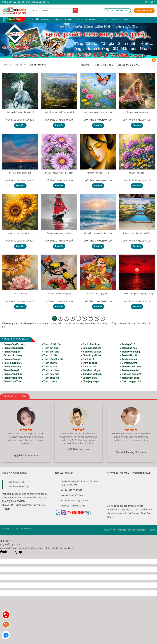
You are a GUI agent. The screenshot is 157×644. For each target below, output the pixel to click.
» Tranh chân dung (90, 344)
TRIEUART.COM (77, 506)
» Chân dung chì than (91, 355)
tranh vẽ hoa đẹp (137, 173)
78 (96, 318)
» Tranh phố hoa (128, 348)
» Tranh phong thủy (12, 374)
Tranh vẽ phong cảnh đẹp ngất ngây (137, 294)
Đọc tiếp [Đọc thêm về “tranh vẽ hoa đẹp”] (137, 186)
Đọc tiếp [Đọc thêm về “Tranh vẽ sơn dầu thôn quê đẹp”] (137, 246)
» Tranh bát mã (88, 366)
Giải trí (103, 20)
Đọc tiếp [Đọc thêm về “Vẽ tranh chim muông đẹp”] (59, 307)
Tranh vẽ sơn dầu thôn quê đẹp (137, 233)
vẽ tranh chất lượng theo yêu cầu (20, 112)
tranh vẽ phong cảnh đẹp (20, 173)
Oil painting (21, 65)
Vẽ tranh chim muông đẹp (59, 294)
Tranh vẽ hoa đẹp (20, 294)
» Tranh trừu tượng (12, 366)
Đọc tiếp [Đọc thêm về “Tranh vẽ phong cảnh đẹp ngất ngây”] (137, 307)
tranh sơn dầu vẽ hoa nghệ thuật (98, 112)
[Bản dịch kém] (19, 553)
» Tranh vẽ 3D (88, 359)
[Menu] (37, 19)
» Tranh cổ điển (50, 355)
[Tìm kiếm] (32, 19)
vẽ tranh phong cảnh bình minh (98, 233)
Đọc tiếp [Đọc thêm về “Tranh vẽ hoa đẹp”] (20, 307)
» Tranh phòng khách (13, 348)
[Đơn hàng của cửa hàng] (135, 65)
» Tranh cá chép (89, 363)
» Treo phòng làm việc (14, 344)
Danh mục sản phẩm (51, 20)
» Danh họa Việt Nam (92, 374)
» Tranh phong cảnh (12, 378)
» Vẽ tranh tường (129, 363)
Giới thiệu (68, 20)
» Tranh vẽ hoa (49, 366)
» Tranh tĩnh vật (50, 363)
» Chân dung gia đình (131, 381)
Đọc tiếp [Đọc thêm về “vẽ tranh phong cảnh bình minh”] (98, 246)
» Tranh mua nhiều (129, 370)
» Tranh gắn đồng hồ (52, 359)
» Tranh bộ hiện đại (51, 344)
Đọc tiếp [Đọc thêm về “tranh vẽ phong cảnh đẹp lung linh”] (59, 125)
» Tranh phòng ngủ (12, 359)
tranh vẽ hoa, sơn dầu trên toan (59, 173)
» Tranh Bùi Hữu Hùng (131, 366)
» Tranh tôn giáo (50, 348)
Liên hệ (125, 20)
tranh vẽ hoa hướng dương (20, 233)
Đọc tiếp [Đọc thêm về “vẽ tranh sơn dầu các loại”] (137, 125)
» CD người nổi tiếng (91, 348)
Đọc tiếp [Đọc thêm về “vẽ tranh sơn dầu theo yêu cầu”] (59, 246)
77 (90, 318)
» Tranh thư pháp (50, 370)
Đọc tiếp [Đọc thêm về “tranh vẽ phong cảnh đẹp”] (20, 186)
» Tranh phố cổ (128, 344)
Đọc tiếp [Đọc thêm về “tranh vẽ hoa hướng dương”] (20, 246)
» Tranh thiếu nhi (128, 355)
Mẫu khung (91, 20)
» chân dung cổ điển (91, 352)
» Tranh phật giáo (50, 352)
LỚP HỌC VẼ (115, 20)
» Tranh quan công (130, 378)
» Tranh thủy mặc (50, 374)
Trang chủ (7, 65)
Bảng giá (80, 20)
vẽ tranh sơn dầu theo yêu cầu (59, 233)
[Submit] (75, 11)
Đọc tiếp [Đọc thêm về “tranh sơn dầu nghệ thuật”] (98, 307)
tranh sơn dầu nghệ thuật (98, 294)
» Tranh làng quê (11, 370)
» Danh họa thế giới (91, 370)
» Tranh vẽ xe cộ (128, 359)
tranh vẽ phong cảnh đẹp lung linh (59, 112)
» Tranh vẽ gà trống (130, 352)
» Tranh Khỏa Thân (12, 381)
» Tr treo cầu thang (12, 355)
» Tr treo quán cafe (12, 363)
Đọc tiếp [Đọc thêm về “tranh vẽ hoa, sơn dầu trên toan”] (59, 186)
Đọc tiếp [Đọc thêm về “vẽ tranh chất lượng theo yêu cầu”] (20, 125)
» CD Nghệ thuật (89, 378)
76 (84, 318)
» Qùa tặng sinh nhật (131, 374)
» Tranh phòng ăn (11, 352)
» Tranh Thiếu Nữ (50, 378)
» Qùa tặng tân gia (90, 381)
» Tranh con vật (50, 381)
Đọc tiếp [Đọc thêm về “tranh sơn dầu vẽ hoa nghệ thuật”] (98, 125)
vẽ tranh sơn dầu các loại (137, 112)
